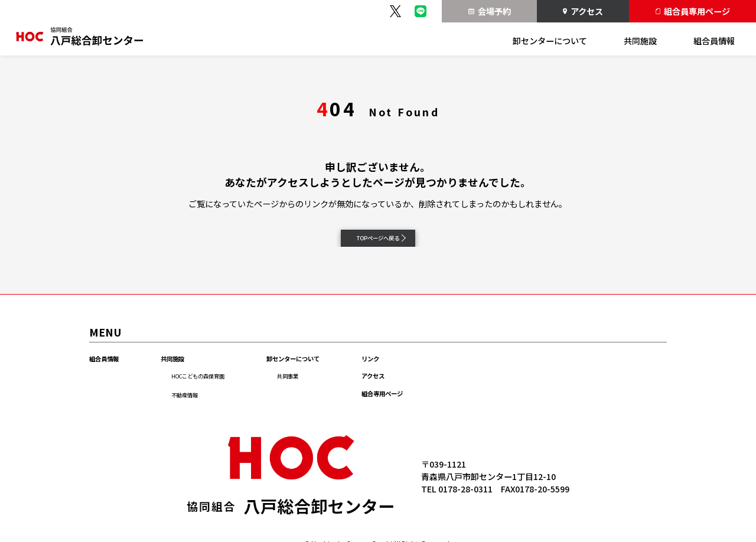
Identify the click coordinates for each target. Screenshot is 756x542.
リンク (456, 370)
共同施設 (640, 41)
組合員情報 (714, 41)
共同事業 (342, 387)
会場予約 (490, 11)
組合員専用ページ (693, 11)
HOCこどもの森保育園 (231, 387)
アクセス (583, 11)
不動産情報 (210, 406)
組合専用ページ (475, 423)
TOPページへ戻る (385, 243)
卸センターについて (550, 41)
